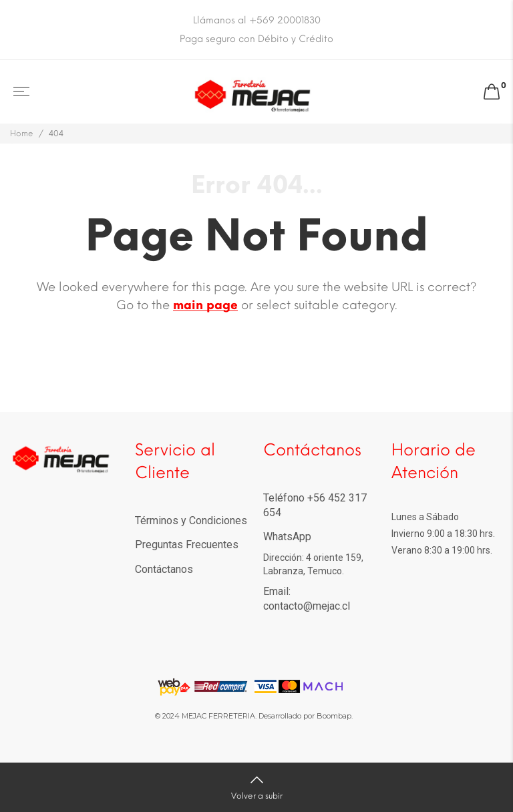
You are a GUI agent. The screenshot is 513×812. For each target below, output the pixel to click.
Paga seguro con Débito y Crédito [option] (256, 39)
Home (22, 134)
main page (205, 305)
